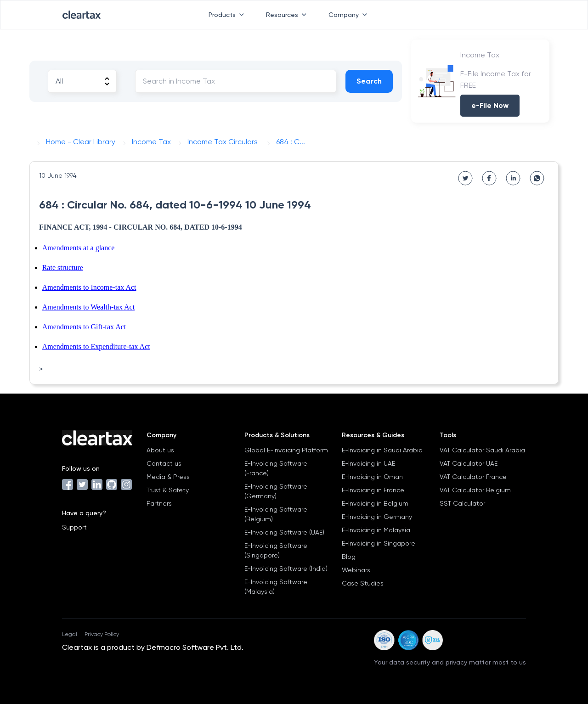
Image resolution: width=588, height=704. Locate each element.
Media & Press (168, 477)
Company (350, 15)
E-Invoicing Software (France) (276, 468)
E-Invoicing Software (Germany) (276, 491)
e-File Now (490, 105)
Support (74, 527)
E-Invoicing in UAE (368, 463)
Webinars (356, 570)
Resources (288, 15)
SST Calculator (462, 503)
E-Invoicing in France (373, 490)
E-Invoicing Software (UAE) (284, 532)
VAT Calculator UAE (469, 463)
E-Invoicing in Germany (377, 517)
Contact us (164, 463)
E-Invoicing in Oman (372, 477)
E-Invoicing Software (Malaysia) (276, 587)
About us (160, 450)
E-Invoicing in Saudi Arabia (382, 450)
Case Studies (363, 583)
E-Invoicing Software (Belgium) (276, 514)
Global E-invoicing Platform (286, 450)
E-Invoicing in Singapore (379, 543)
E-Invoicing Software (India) (286, 569)
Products (228, 15)
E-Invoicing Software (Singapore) (276, 550)
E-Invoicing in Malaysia (376, 530)
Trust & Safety (168, 490)
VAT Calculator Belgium (475, 490)
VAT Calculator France (473, 477)
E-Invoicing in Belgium (375, 503)
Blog (349, 557)
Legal (70, 634)
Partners (159, 503)
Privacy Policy (102, 634)
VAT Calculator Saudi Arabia (482, 450)
